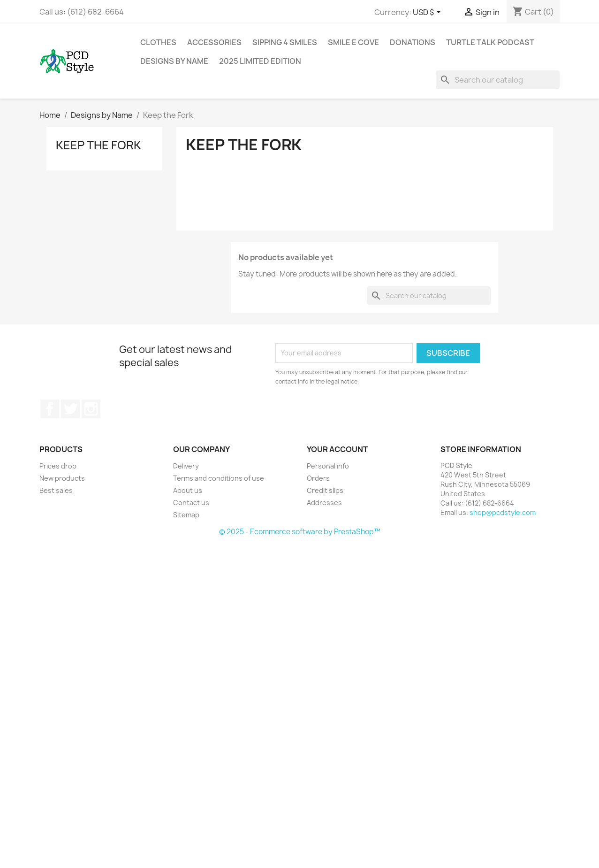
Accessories (214, 42)
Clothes (158, 42)
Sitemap (186, 515)
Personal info (328, 466)
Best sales (56, 490)
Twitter (70, 409)
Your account (337, 449)
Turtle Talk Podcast (490, 42)
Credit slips (325, 490)
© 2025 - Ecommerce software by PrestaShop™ (300, 532)
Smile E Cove (353, 42)
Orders (318, 478)
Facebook (50, 409)
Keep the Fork (99, 145)
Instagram (91, 409)
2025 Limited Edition (260, 61)
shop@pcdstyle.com (503, 512)
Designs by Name (174, 61)
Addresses (324, 503)
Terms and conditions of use (219, 478)
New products (62, 478)
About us (188, 490)
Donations (413, 42)
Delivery (186, 466)
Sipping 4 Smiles (285, 42)
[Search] (498, 80)
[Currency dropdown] (428, 13)
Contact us (191, 503)
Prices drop (58, 466)
